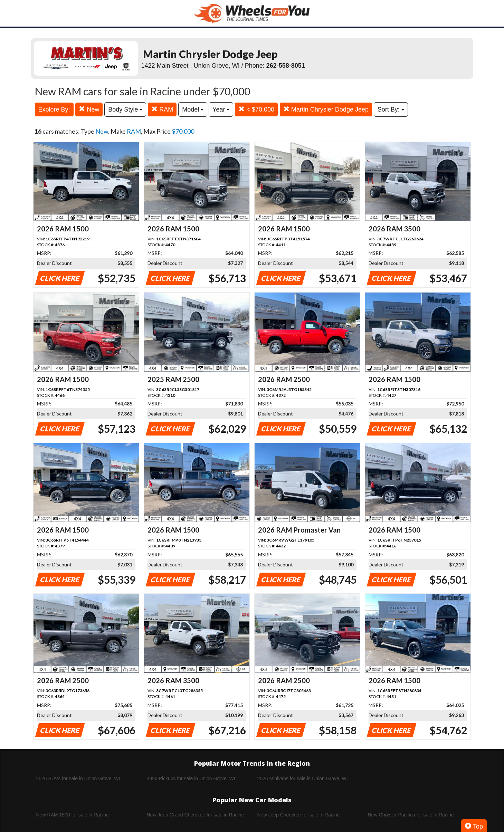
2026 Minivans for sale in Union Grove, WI (303, 778)
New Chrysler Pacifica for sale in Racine (411, 815)
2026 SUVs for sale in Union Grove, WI (78, 778)
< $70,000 (256, 109)
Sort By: (391, 109)
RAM (162, 109)
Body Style (125, 109)
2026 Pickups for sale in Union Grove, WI (191, 778)
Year (221, 109)
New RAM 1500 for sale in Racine (73, 815)
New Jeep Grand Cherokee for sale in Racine (196, 815)
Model (193, 109)
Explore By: (54, 109)
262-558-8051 (286, 66)
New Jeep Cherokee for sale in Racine (299, 815)
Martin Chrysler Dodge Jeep (326, 109)
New (89, 109)
